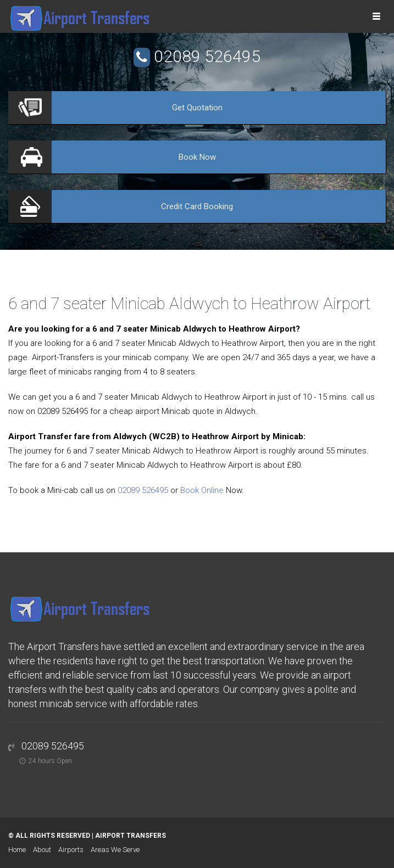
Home (17, 850)
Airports (71, 850)
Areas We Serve (115, 850)
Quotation (197, 108)
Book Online (202, 490)
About (42, 850)
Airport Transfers (131, 836)
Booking (197, 206)
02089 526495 (207, 56)
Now (197, 157)
